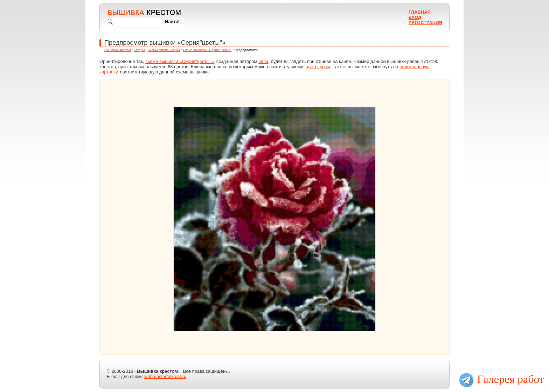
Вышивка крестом (118, 50)
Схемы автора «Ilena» (164, 50)
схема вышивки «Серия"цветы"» (179, 61)
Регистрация (425, 23)
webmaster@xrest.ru (165, 376)
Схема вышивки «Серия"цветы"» (207, 50)
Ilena (263, 61)
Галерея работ (511, 379)
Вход (415, 17)
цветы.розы (318, 67)
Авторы (139, 50)
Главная (420, 12)
